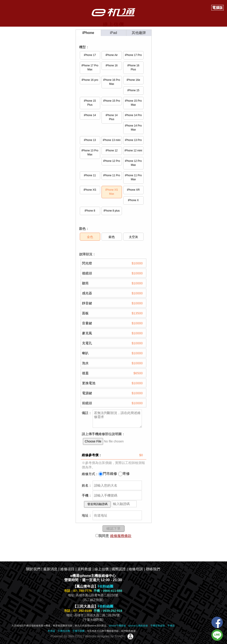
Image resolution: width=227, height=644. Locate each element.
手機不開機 (78, 631)
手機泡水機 (64, 631)
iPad (113, 33)
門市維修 (108, 474)
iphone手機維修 (117, 626)
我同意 (102, 536)
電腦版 (217, 8)
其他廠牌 (139, 33)
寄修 (124, 474)
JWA (70, 636)
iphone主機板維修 (138, 626)
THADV (120, 636)
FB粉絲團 (105, 586)
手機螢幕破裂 (158, 626)
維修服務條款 (121, 536)
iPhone (88, 33)
